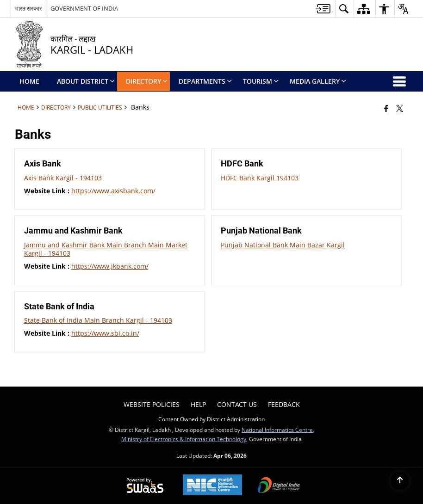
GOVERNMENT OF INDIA (84, 8)
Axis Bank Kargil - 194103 (63, 178)
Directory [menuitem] (147, 81)
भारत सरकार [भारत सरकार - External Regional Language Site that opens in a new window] (28, 8)
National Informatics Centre (277, 430)
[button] (344, 9)
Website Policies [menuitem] (152, 404)
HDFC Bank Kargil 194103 (260, 178)
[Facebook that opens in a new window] (386, 108)
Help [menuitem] (198, 404)
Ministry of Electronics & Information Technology (184, 439)
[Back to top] (400, 481)
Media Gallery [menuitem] (318, 81)
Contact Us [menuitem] (237, 404)
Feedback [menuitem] (284, 404)
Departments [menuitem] (205, 81)
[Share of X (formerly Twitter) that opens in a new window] (400, 108)
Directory (56, 107)
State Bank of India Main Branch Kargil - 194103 (98, 320)
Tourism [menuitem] (261, 81)
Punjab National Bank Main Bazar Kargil (283, 245)
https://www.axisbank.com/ (113, 191)
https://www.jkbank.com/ (110, 266)
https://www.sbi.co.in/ (105, 333)
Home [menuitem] (29, 81)
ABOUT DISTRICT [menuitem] (86, 81)
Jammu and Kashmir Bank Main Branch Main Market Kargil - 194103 (106, 249)
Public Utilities (100, 107)
